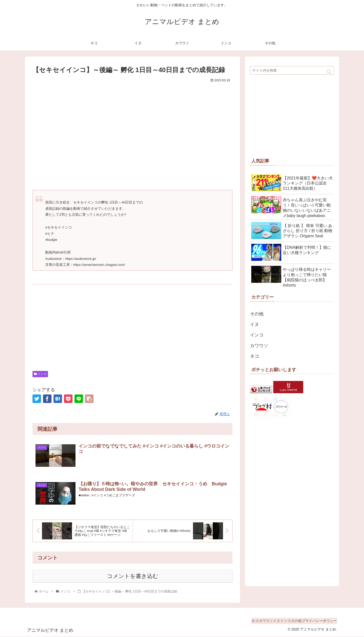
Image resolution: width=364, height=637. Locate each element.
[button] (329, 72)
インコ (40, 374)
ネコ (254, 356)
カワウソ (259, 346)
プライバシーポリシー (317, 621)
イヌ (254, 324)
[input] (292, 70)
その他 (257, 314)
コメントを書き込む (133, 577)
